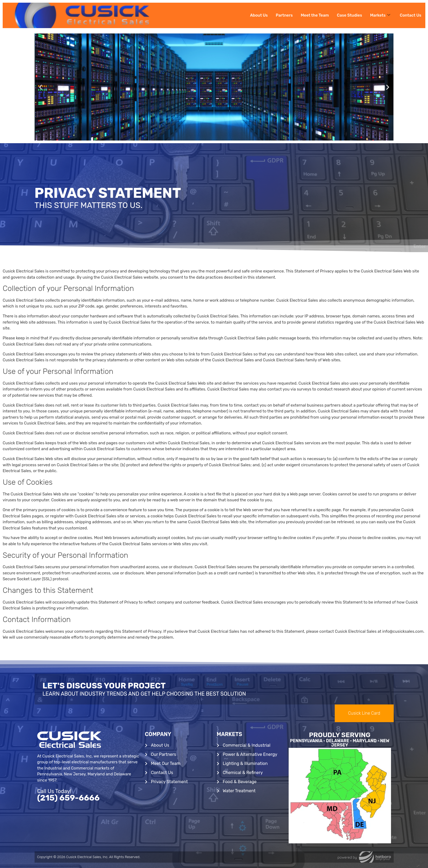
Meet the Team (315, 15)
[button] (41, 87)
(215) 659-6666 (68, 798)
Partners (284, 15)
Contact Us (411, 15)
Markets (380, 15)
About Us (259, 15)
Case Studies (349, 15)
